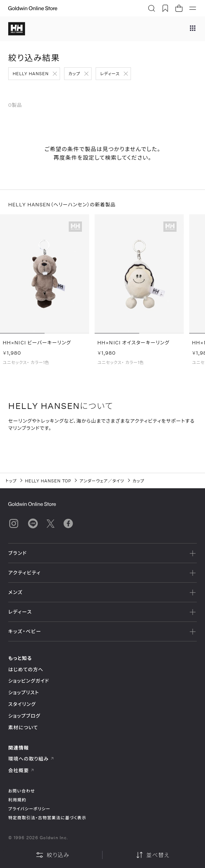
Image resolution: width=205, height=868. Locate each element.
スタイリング (22, 704)
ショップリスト (24, 692)
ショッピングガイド (29, 681)
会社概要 (21, 770)
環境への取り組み (31, 759)
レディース (110, 73)
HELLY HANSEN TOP (48, 481)
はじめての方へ (26, 669)
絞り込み (52, 855)
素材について (23, 727)
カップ (74, 73)
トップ (11, 481)
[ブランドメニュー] (193, 29)
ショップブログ (24, 716)
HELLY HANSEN (31, 73)
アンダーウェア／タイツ (102, 481)
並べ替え (153, 855)
